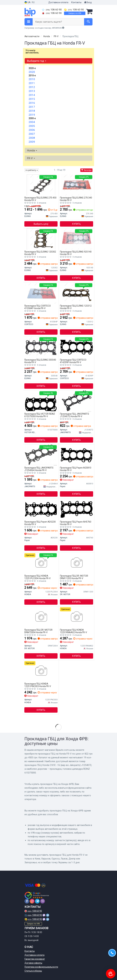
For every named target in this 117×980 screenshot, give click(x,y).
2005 (32, 126)
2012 (32, 87)
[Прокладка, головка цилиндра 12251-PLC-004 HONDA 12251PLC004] (41, 563)
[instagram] (32, 901)
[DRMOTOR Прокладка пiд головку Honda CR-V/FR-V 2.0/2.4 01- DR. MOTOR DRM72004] (41, 617)
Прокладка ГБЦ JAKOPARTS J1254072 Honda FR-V (74, 415)
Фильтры (86, 170)
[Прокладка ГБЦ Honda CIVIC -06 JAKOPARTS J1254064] (41, 455)
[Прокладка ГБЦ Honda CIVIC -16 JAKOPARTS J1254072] (77, 401)
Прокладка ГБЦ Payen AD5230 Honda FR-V (40, 523)
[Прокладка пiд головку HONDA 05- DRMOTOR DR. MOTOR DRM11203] (77, 563)
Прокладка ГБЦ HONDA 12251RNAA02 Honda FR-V (73, 631)
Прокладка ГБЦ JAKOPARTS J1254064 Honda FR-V (39, 469)
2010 (32, 79)
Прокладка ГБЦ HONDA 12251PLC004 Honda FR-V (37, 577)
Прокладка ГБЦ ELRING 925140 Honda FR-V (76, 253)
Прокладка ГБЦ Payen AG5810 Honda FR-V (76, 469)
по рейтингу (32, 170)
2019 (32, 115)
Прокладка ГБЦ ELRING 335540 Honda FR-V (40, 361)
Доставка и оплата (58, 2)
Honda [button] (32, 150)
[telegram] (37, 901)
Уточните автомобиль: (32, 52)
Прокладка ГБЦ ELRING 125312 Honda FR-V (76, 307)
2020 (32, 72)
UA (28, 2)
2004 (32, 122)
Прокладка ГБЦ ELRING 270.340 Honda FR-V (76, 199)
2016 (32, 103)
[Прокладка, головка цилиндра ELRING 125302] (41, 239)
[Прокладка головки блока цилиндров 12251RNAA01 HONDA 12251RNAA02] (77, 617)
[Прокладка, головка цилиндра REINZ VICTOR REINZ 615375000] (41, 401)
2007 (32, 134)
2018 (32, 111)
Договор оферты (33, 963)
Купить (77, 224)
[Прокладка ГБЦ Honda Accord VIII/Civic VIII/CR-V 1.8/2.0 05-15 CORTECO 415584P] (41, 293)
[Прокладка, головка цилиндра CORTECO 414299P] (77, 347)
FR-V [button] (31, 158)
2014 (32, 95)
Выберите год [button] (37, 61)
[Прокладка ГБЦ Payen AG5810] (77, 455)
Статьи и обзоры (33, 971)
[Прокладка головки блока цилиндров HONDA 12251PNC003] (41, 671)
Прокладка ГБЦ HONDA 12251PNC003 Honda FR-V (38, 685)
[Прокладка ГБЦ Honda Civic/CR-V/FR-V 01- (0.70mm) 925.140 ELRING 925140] (77, 239)
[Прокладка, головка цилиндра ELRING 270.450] (41, 185)
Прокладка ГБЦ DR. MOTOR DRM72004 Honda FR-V (38, 631)
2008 (32, 138)
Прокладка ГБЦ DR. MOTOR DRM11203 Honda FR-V (74, 577)
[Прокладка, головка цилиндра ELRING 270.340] (77, 185)
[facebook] (27, 901)
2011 (32, 83)
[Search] (88, 22)
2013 (32, 91)
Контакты (76, 2)
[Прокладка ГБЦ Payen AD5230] (41, 509)
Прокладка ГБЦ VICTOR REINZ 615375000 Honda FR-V (40, 415)
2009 (32, 142)
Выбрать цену (41, 224)
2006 (32, 130)
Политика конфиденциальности (41, 967)
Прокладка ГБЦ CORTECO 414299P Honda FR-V (73, 361)
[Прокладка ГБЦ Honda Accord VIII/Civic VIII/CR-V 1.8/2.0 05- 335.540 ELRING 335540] (41, 347)
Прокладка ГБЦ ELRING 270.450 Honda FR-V (40, 199)
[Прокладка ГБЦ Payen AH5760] (77, 509)
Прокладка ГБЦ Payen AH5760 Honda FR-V (76, 523)
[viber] (43, 901)
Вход (88, 2)
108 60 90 (52, 10)
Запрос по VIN (75, 13)
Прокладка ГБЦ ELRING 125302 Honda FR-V (40, 253)
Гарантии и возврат (35, 959)
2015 (32, 99)
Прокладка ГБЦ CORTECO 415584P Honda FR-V (38, 307)
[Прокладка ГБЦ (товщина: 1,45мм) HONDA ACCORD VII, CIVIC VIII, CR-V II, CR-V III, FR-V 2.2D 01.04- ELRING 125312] (77, 293)
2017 (32, 107)
